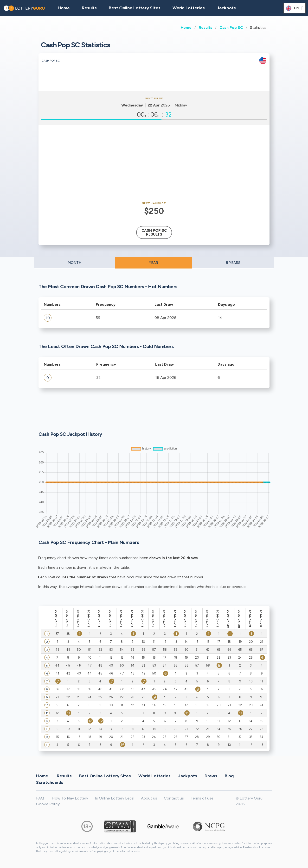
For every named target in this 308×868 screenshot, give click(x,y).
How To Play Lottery (70, 798)
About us (149, 798)
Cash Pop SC (231, 28)
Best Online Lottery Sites (135, 8)
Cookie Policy (48, 804)
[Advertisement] (154, 163)
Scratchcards (50, 782)
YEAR (154, 263)
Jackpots (226, 8)
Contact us (174, 798)
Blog (229, 776)
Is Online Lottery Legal (115, 798)
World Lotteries (189, 8)
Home (186, 28)
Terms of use (202, 798)
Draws (211, 776)
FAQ (40, 798)
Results (205, 28)
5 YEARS (233, 263)
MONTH (74, 263)
